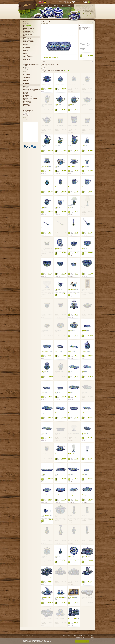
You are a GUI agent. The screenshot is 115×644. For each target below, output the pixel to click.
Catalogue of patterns (89, 637)
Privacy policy (75, 635)
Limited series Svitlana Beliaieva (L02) (31, 89)
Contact (69, 5)
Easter (25, 46)
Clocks (25, 49)
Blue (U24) (26, 85)
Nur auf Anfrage (27, 60)
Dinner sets (26, 27)
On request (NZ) (27, 106)
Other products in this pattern (50, 64)
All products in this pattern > (45, 66)
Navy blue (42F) (27, 74)
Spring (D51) (26, 95)
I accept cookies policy (82, 641)
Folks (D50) (26, 94)
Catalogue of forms (80, 637)
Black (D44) (26, 92)
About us (41, 5)
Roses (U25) (26, 86)
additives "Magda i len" (28, 57)
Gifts (24, 58)
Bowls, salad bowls (27, 39)
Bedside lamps (27, 48)
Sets (27, 25)
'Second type (26, 55)
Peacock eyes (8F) (27, 73)
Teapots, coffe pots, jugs (29, 33)
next (91, 23)
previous (82, 23)
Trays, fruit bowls (27, 43)
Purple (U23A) (26, 83)
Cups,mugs (26, 30)
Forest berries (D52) (28, 97)
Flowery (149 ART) (27, 119)
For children (26, 45)
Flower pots (26, 51)
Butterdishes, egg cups (28, 40)
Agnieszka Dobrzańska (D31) (29, 91)
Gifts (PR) (25, 100)
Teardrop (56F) (26, 77)
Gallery (63, 5)
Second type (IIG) (27, 101)
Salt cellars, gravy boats (28, 42)
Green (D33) (26, 80)
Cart (92, 2)
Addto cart (84, 56)
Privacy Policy (43, 640)
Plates (25, 36)
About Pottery (55, 5)
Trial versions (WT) (27, 103)
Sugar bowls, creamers (28, 31)
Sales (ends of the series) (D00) (30, 98)
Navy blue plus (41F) (28, 76)
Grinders (25, 54)
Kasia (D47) (26, 88)
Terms (47, 5)
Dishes (25, 37)
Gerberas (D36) (27, 82)
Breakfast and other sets (29, 28)
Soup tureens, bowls (28, 34)
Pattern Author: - (58, 71)
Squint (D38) (26, 79)
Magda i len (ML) (27, 104)
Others (25, 52)
